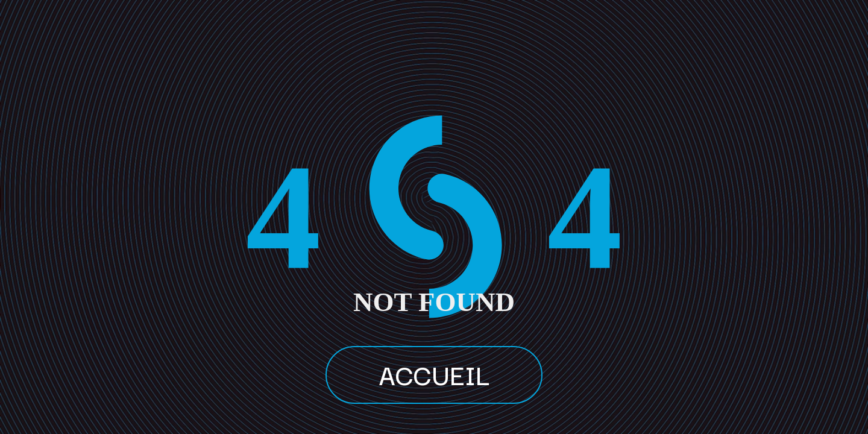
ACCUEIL (434, 374)
